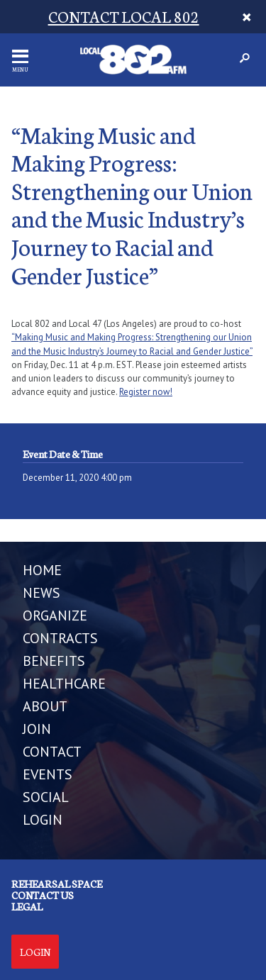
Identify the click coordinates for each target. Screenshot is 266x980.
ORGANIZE (55, 616)
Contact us (43, 895)
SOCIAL (46, 797)
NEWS (41, 593)
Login (35, 952)
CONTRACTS (60, 638)
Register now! (146, 392)
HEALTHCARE (64, 684)
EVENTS (48, 774)
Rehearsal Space (57, 884)
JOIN (37, 729)
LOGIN (43, 820)
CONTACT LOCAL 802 (124, 16)
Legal (27, 906)
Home (42, 570)
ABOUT (45, 706)
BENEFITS (54, 661)
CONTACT (52, 752)
